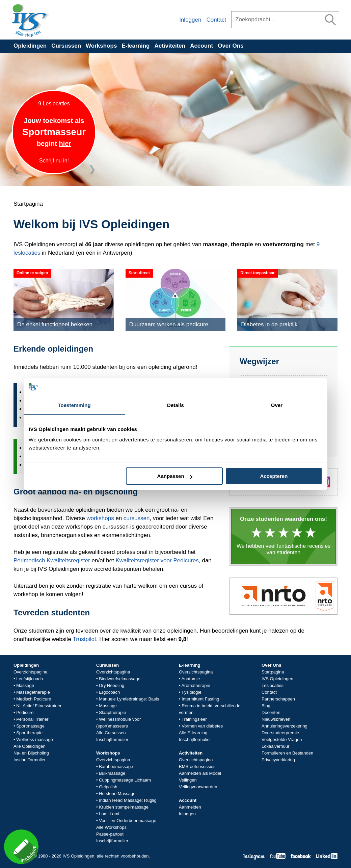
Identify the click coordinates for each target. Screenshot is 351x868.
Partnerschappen (278, 699)
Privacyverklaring (278, 760)
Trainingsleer (194, 719)
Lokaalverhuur (275, 746)
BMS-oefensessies (197, 767)
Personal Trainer (32, 719)
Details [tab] (175, 405)
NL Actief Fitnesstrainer (39, 706)
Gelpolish (108, 787)
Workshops (101, 46)
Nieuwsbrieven (276, 719)
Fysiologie (192, 692)
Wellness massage (35, 739)
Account (201, 46)
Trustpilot (84, 639)
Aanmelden (190, 807)
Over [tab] (277, 405)
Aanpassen (175, 476)
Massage (25, 685)
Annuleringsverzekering (285, 726)
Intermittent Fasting (200, 699)
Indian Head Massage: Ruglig (128, 800)
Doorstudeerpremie (280, 733)
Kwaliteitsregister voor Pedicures (157, 560)
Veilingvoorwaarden (198, 787)
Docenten (271, 712)
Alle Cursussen (111, 733)
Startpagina (273, 672)
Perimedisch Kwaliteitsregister (52, 560)
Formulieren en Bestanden (287, 753)
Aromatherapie (196, 685)
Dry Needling (112, 685)
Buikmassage (112, 773)
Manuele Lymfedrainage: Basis (129, 699)
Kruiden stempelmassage (124, 807)
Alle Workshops (111, 827)
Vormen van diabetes (202, 726)
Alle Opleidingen (30, 746)
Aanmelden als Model (200, 773)
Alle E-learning (193, 733)
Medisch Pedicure (34, 699)
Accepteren (274, 476)
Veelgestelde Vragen (282, 739)
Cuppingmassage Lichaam (125, 780)
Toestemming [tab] (74, 405)
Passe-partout (110, 834)
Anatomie (191, 679)
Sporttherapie (29, 733)
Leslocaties (273, 685)
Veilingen (188, 780)
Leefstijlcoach (30, 679)
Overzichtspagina (30, 672)
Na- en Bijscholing (31, 753)
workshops (100, 518)
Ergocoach (109, 692)
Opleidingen (30, 46)
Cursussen (66, 46)
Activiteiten (170, 46)
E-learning (136, 46)
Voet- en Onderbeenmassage (128, 821)
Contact (216, 20)
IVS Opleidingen (277, 679)
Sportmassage (30, 726)
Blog (266, 706)
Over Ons (231, 46)
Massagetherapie (33, 692)
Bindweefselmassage (120, 679)
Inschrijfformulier (30, 760)
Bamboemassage (116, 767)
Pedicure (25, 712)
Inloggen (190, 20)
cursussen (137, 518)
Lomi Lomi (109, 814)
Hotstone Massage (117, 794)
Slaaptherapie (112, 712)
